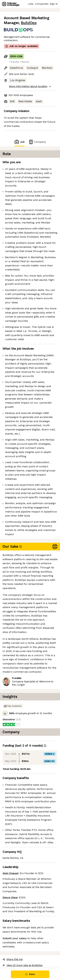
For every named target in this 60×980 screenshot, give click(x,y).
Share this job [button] (13, 959)
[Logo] (11, 4)
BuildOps (29, 23)
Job (19, 142)
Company (37, 142)
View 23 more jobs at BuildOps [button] (23, 965)
